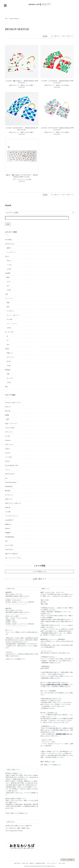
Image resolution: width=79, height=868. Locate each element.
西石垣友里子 (9, 486)
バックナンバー (11, 252)
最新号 (9, 248)
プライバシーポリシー (52, 863)
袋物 (8, 303)
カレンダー (10, 378)
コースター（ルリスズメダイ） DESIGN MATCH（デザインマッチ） (22, 129)
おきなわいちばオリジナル (13, 403)
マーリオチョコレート (12, 516)
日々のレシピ (9, 495)
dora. (6, 478)
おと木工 (8, 436)
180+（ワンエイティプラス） (14, 558)
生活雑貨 (8, 273)
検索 (8, 224)
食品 (6, 387)
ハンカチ (9, 265)
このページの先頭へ (68, 860)
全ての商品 (8, 240)
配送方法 (32, 863)
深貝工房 (8, 507)
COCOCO (8, 453)
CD (8, 340)
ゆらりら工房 (9, 545)
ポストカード (11, 357)
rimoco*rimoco (9, 549)
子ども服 (9, 319)
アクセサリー (11, 311)
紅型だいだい (9, 499)
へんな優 (8, 512)
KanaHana (8, 440)
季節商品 (8, 370)
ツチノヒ (8, 470)
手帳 (8, 374)
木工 (8, 286)
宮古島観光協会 (10, 537)
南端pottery (8, 524)
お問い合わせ (17, 863)
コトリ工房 (8, 457)
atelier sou (8, 407)
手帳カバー (10, 353)
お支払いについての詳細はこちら (15, 659)
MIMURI (8, 528)
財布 (8, 307)
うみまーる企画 (10, 428)
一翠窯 (7, 419)
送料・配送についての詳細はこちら (51, 765)
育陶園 (7, 415)
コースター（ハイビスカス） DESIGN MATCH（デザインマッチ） (57, 82)
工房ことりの (9, 444)
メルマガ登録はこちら (40, 572)
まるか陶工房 (9, 520)
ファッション (9, 298)
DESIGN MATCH (14, 19)
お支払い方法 (25, 863)
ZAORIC (7, 461)
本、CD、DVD (9, 332)
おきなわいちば (10, 244)
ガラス (9, 282)
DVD (8, 345)
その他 (9, 269)
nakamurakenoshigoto (11, 482)
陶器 (8, 277)
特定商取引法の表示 (40, 863)
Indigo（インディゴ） (11, 424)
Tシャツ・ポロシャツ (13, 315)
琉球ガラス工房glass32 (12, 554)
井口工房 (8, 411)
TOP (6, 19)
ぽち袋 (9, 361)
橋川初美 (8, 491)
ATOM (63, 863)
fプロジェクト (9, 432)
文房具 (7, 349)
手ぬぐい (9, 261)
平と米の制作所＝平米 (12, 465)
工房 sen (7, 449)
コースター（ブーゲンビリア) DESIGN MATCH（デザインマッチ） (57, 129)
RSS (60, 863)
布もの (7, 256)
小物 (6, 294)
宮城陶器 (8, 533)
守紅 (6, 541)
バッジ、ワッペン (12, 324)
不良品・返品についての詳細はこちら (17, 813)
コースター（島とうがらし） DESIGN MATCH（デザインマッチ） (22, 82)
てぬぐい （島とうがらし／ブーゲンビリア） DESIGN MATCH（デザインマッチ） (22, 176)
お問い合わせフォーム (24, 646)
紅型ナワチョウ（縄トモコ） (13, 503)
